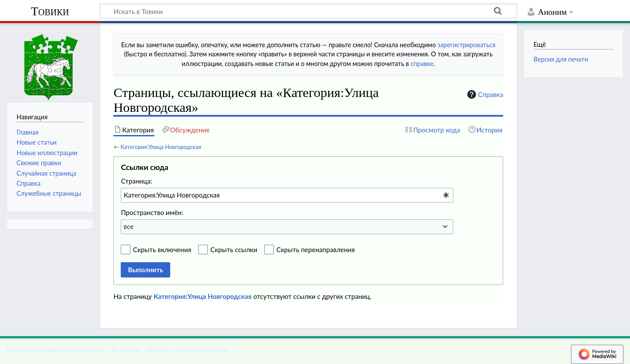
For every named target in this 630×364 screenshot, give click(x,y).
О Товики (126, 350)
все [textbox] (129, 226)
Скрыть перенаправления (316, 250)
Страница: (136, 181)
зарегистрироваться (467, 45)
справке (422, 64)
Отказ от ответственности (187, 350)
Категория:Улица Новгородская (161, 147)
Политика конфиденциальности (56, 350)
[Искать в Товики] (308, 11)
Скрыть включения (162, 250)
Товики (50, 11)
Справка (484, 94)
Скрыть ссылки (234, 250)
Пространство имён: (152, 212)
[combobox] (287, 195)
